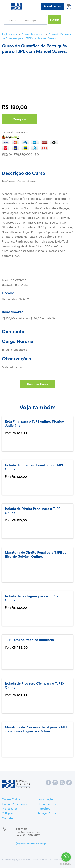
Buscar (54, 19)
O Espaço (8, 813)
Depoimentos (47, 804)
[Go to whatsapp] (66, 857)
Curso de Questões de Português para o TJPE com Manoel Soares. (37, 36)
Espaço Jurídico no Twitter (69, 783)
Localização (45, 799)
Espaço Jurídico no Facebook (48, 783)
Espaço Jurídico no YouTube (62, 783)
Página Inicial (10, 34)
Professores (10, 808)
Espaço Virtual (47, 813)
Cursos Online (11, 799)
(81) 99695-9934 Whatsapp (32, 843)
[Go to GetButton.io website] (66, 864)
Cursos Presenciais (33, 34)
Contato (7, 818)
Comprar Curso (37, 384)
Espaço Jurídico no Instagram (55, 783)
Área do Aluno (52, 6)
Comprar (20, 119)
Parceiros (44, 808)
